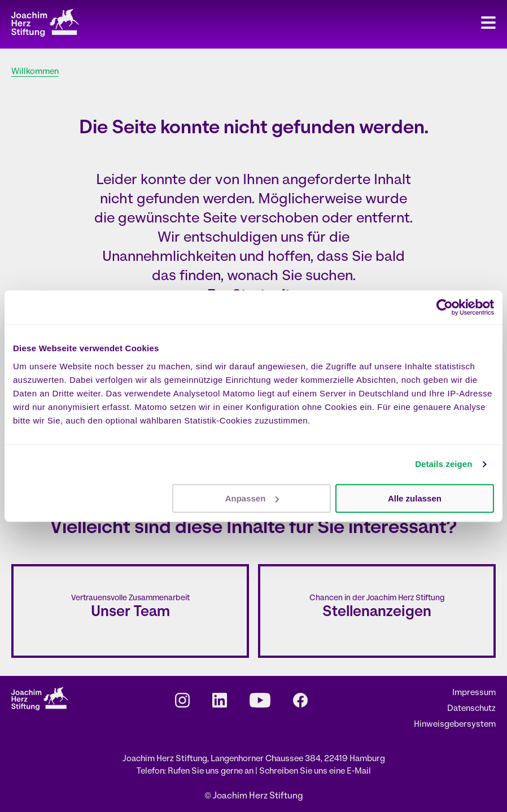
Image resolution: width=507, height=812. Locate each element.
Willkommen (35, 72)
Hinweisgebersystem (455, 725)
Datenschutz (471, 709)
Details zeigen (443, 464)
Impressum (474, 693)
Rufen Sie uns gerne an (211, 772)
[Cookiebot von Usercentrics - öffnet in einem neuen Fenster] (445, 307)
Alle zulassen (415, 498)
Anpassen (252, 498)
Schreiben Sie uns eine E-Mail (315, 772)
